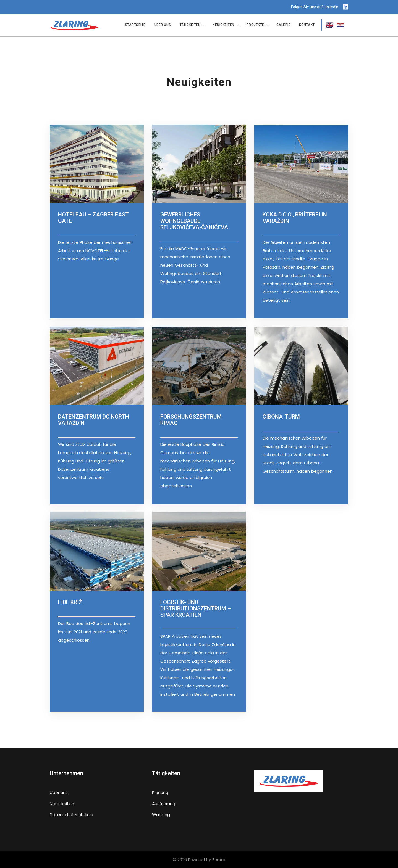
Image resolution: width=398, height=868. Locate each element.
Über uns (163, 25)
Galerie (284, 25)
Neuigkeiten (223, 25)
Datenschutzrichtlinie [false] (71, 814)
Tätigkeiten (190, 25)
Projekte (255, 25)
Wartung (161, 814)
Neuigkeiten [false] (62, 803)
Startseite (135, 25)
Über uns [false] (59, 792)
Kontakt (307, 25)
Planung (160, 792)
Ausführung (164, 803)
